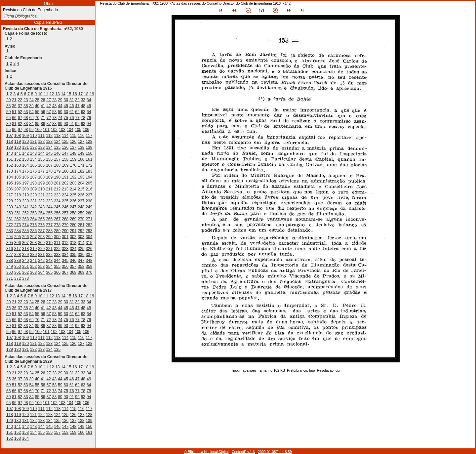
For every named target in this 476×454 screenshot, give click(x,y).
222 (49, 195)
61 (72, 112)
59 (60, 112)
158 (65, 159)
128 (89, 142)
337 (89, 255)
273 (18, 225)
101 (46, 130)
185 (18, 177)
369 (81, 272)
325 (81, 249)
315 (89, 243)
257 (65, 213)
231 (33, 201)
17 (80, 94)
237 (81, 201)
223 (57, 195)
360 (10, 272)
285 (25, 231)
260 (89, 213)
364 (41, 272)
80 (8, 124)
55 (37, 112)
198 (33, 183)
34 (89, 100)
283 (10, 231)
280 (73, 225)
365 (49, 272)
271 (89, 219)
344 (57, 261)
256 (57, 213)
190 (57, 177)
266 (49, 219)
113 (57, 136)
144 (41, 153)
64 (89, 112)
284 (18, 231)
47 (77, 106)
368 (73, 272)
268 (65, 219)
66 (14, 118)
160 (81, 159)
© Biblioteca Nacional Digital (206, 452)
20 (8, 100)
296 (25, 237)
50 (8, 112)
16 (75, 94)
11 (46, 94)
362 (25, 272)
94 (89, 124)
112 (49, 136)
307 (25, 243)
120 (25, 142)
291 (73, 231)
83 (26, 124)
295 (18, 237)
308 (33, 243)
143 (33, 153)
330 (33, 255)
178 (49, 171)
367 (65, 272)
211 (49, 189)
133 (41, 147)
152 (18, 159)
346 (73, 261)
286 (33, 231)
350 (18, 267)
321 (49, 249)
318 (25, 249)
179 (57, 171)
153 (25, 159)
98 (26, 130)
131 (25, 147)
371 (10, 278)
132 (33, 147)
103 (62, 130)
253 (33, 213)
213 (65, 189)
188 (41, 177)
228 (10, 201)
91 (72, 124)
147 (65, 153)
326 (89, 249)
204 (81, 183)
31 (72, 100)
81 (14, 124)
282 (89, 225)
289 (57, 231)
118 (10, 142)
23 (26, 100)
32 (77, 100)
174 (18, 171)
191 (65, 177)
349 (10, 267)
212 (57, 189)
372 (18, 278)
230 (25, 201)
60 (66, 112)
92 (77, 124)
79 (89, 118)
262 (18, 219)
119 (18, 142)
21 (14, 100)
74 (60, 118)
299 (49, 237)
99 (31, 130)
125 (65, 142)
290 (65, 231)
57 (49, 112)
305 (10, 243)
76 (72, 118)
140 (10, 153)
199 (41, 183)
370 (89, 272)
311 (57, 243)
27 (49, 100)
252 (25, 213)
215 (81, 189)
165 (33, 165)
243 (41, 207)
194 (89, 177)
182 (81, 171)
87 (49, 124)
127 (81, 142)
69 (31, 118)
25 (37, 100)
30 (66, 100)
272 (10, 225)
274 (25, 225)
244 (49, 207)
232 (41, 201)
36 (14, 106)
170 (73, 165)
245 (57, 207)
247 (73, 207)
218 (18, 195)
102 (54, 130)
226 (81, 195)
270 (81, 219)
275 (33, 225)
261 (10, 219)
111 (41, 136)
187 (33, 177)
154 (33, 159)
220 (33, 195)
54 (31, 112)
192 (73, 177)
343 (49, 261)
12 (52, 94)
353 (41, 267)
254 (41, 213)
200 (49, 183)
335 (73, 255)
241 (25, 207)
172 (89, 165)
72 (49, 118)
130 (18, 147)
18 (86, 94)
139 (89, 147)
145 (49, 153)
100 (38, 130)
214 (73, 189)
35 (8, 106)
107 (10, 136)
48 (83, 106)
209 (33, 189)
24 (31, 100)
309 (41, 243)
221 (41, 195)
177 (41, 171)
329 (25, 255)
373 (25, 278)
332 (49, 255)
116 (81, 136)
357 (73, 267)
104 (70, 130)
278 (57, 225)
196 (18, 183)
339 (18, 261)
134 (49, 147)
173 (10, 171)
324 (73, 249)
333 (57, 255)
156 (49, 159)
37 (20, 106)
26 (43, 100)
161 (89, 159)
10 (40, 94)
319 (33, 249)
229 (18, 201)
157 (57, 159)
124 (57, 142)
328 (18, 255)
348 (89, 261)
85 (37, 124)
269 (73, 219)
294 (10, 237)
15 (69, 94)
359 (89, 267)
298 (41, 237)
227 (89, 195)
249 (89, 207)
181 (73, 171)
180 (65, 171)
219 (25, 195)
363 (33, 272)
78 (83, 118)
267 (57, 219)
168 (57, 165)
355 (57, 267)
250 (10, 213)
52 (20, 112)
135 (57, 147)
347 (81, 261)
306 (18, 243)
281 (81, 225)
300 (57, 237)
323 (65, 249)
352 (33, 267)
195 (10, 183)
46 (72, 106)
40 (37, 106)
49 (89, 106)
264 (33, 219)
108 (18, 136)
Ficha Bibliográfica (20, 16)
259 (81, 213)
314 (81, 243)
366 (57, 272)
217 (10, 195)
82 (20, 124)
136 (65, 147)
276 (41, 225)
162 (10, 165)
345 (65, 261)
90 (66, 124)
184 (10, 177)
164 (25, 165)
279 (65, 225)
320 (41, 249)
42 (49, 106)
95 (8, 130)
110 (33, 136)
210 (41, 189)
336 (81, 255)
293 (89, 231)
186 (25, 177)
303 (81, 237)
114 (65, 136)
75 (66, 118)
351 (25, 267)
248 (81, 207)
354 (49, 267)
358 (81, 267)
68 (26, 118)
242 (33, 207)
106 (86, 130)
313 (73, 243)
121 (33, 142)
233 (49, 201)
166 (41, 165)
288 (49, 231)
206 (10, 189)
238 (89, 201)
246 (65, 207)
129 (10, 147)
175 (25, 171)
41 (43, 106)
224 (65, 195)
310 (49, 243)
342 (41, 261)
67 (20, 118)
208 (25, 189)
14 (63, 94)
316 (10, 249)
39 (31, 106)
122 (41, 142)
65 (8, 118)
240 (18, 207)
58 (54, 112)
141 (18, 153)
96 (14, 130)
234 (57, 201)
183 (89, 171)
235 (65, 201)
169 (65, 165)
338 (10, 261)
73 (54, 118)
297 (33, 237)
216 (89, 189)
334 (65, 255)
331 (41, 255)
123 (49, 142)
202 (65, 183)
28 (54, 100)
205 (89, 183)
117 (89, 136)
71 (43, 118)
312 (65, 243)
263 (25, 219)
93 (83, 124)
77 (77, 118)
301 (65, 237)
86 (43, 124)
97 (20, 130)
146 (57, 153)
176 (33, 171)
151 (10, 159)
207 (18, 189)
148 (73, 153)
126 (73, 142)
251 (18, 213)
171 (81, 165)
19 (92, 94)
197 (25, 183)
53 (26, 112)
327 (10, 255)
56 (43, 112)
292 (81, 231)
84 (31, 124)
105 (78, 130)
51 (14, 112)
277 (49, 225)
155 (41, 159)
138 (81, 147)
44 (60, 106)
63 (83, 112)
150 (89, 153)
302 (73, 237)
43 (54, 106)
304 (89, 237)
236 (73, 201)
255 (49, 213)
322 (57, 249)
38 (26, 106)
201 (57, 183)
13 (57, 94)
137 (73, 147)
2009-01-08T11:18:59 (275, 452)
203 (73, 183)
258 (73, 213)
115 (73, 136)
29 (60, 100)
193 (81, 177)
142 (25, 153)
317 (18, 249)
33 (83, 100)
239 (10, 207)
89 (60, 124)
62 (77, 112)
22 (20, 100)
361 (18, 272)
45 (66, 106)
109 (25, 136)
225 (73, 195)
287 (41, 231)
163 (18, 165)
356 (65, 267)
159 (73, 159)
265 (41, 219)
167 (49, 165)
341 (33, 261)
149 (81, 153)
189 (49, 177)
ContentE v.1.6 (243, 452)
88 (54, 124)
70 (37, 118)
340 (25, 261)
